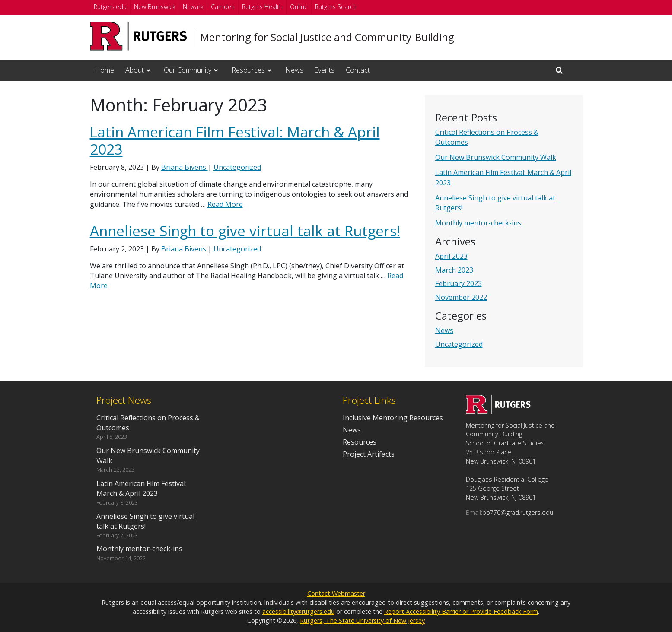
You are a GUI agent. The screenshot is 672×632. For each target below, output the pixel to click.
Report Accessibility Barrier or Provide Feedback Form (461, 611)
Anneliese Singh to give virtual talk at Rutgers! (245, 231)
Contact (358, 70)
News (294, 70)
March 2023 (454, 270)
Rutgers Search (336, 7)
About (135, 70)
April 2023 (451, 256)
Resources (248, 70)
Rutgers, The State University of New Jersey (362, 621)
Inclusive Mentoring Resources (393, 418)
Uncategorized (459, 344)
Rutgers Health (262, 7)
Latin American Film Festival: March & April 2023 (235, 141)
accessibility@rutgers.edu (298, 611)
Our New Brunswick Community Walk (496, 157)
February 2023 (459, 283)
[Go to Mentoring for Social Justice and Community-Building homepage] (498, 411)
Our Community (188, 70)
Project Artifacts (369, 454)
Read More (225, 204)
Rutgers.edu (110, 7)
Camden (223, 7)
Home (105, 70)
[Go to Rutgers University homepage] (139, 36)
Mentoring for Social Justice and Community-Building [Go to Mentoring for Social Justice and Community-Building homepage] (327, 37)
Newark (193, 7)
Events (324, 70)
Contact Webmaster (336, 593)
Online (299, 7)
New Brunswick (155, 7)
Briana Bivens (185, 167)
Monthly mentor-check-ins (478, 223)
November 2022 (461, 297)
